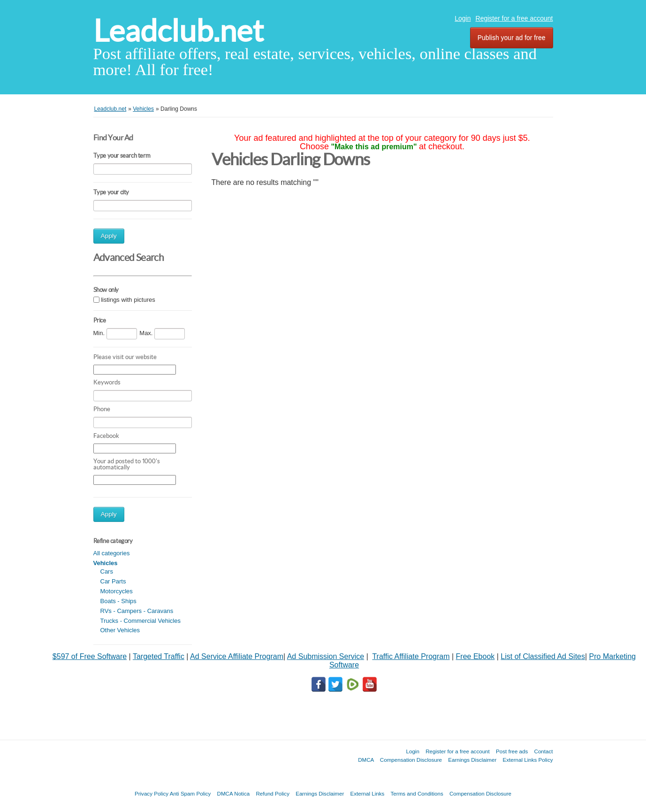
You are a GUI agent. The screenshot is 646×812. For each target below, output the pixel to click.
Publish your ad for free (512, 38)
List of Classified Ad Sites (543, 656)
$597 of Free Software (90, 656)
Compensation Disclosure (411, 760)
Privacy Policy (152, 793)
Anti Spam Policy (190, 793)
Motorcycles (117, 591)
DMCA (366, 760)
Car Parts (113, 581)
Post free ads (512, 751)
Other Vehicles (120, 630)
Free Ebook (475, 656)
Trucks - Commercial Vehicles (141, 621)
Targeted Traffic (159, 656)
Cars (107, 571)
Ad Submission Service (326, 656)
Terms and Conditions (417, 793)
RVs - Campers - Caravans (137, 611)
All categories (112, 553)
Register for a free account (514, 18)
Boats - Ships (118, 601)
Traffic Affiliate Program (411, 656)
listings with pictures (128, 300)
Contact (544, 751)
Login (463, 18)
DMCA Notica (234, 793)
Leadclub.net (179, 31)
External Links (368, 793)
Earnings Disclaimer (472, 760)
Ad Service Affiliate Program (237, 656)
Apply (109, 236)
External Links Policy (528, 760)
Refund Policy (273, 793)
